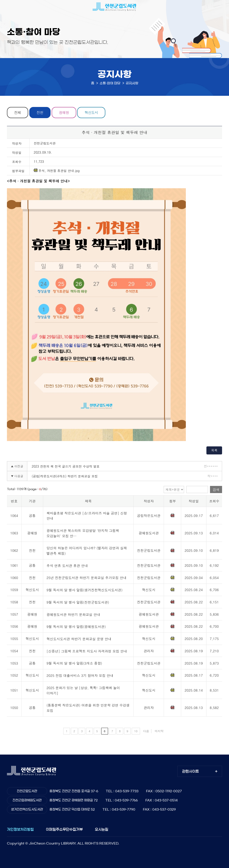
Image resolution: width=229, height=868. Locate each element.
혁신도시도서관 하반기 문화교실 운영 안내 (79, 639)
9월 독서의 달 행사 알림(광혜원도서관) (76, 627)
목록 (214, 450)
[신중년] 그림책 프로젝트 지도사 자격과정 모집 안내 (87, 651)
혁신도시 (91, 112)
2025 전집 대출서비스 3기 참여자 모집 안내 (80, 675)
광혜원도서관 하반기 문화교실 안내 (73, 614)
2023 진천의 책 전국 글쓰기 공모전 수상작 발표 (66, 466)
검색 (216, 490)
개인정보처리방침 (20, 829)
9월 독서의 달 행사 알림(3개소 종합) (74, 663)
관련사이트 (190, 771)
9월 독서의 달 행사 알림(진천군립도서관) (78, 602)
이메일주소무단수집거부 (64, 829)
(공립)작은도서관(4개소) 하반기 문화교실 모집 (65, 476)
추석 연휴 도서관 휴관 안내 (67, 566)
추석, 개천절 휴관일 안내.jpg (57, 171)
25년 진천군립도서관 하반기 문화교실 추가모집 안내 (87, 578)
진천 (40, 112)
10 (136, 731)
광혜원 (64, 112)
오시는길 (102, 829)
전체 (17, 112)
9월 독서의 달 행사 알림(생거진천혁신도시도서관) (85, 590)
